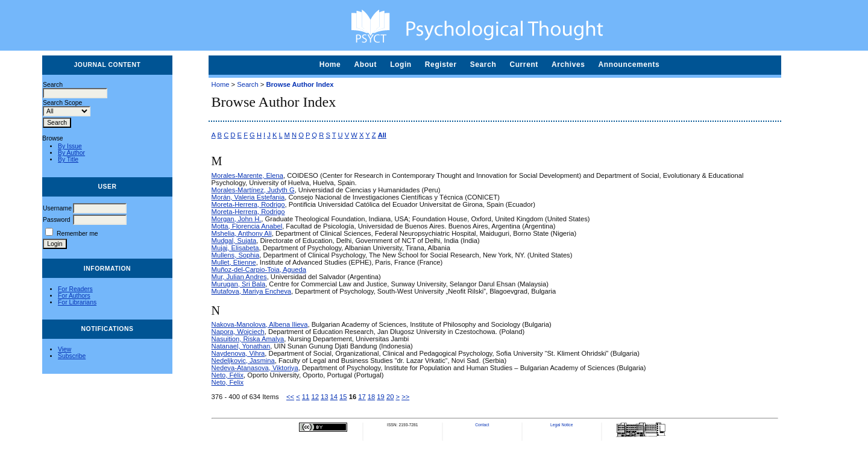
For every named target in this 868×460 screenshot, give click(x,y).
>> (405, 397)
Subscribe (72, 356)
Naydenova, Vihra (238, 353)
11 (306, 397)
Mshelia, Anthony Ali (242, 233)
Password (57, 220)
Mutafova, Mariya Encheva (251, 291)
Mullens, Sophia (236, 255)
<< (290, 397)
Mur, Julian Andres (239, 277)
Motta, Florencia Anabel (247, 226)
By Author (71, 153)
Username (57, 208)
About (365, 65)
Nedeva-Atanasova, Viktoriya (255, 368)
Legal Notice (561, 425)
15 (343, 397)
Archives (568, 65)
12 (315, 397)
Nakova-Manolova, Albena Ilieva (260, 324)
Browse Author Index (300, 84)
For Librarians (77, 302)
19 (380, 397)
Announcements (629, 65)
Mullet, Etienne (234, 262)
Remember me (77, 234)
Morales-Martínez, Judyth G (253, 190)
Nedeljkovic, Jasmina (243, 361)
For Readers (75, 289)
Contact (482, 425)
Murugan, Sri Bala (239, 284)
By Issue (70, 146)
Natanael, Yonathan (241, 346)
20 (390, 397)
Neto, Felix (228, 382)
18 (371, 397)
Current (524, 65)
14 (334, 397)
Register (441, 65)
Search (483, 65)
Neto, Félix (228, 375)
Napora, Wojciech (238, 332)
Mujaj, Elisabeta (235, 248)
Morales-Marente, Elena (247, 175)
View (64, 349)
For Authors (74, 296)
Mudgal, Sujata (234, 241)
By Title (68, 159)
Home (330, 65)
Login (401, 65)
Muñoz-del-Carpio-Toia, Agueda (259, 269)
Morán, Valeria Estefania (248, 197)
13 (324, 397)
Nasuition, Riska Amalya (248, 339)
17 (362, 397)
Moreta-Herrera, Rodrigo (248, 204)
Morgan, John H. (237, 219)
